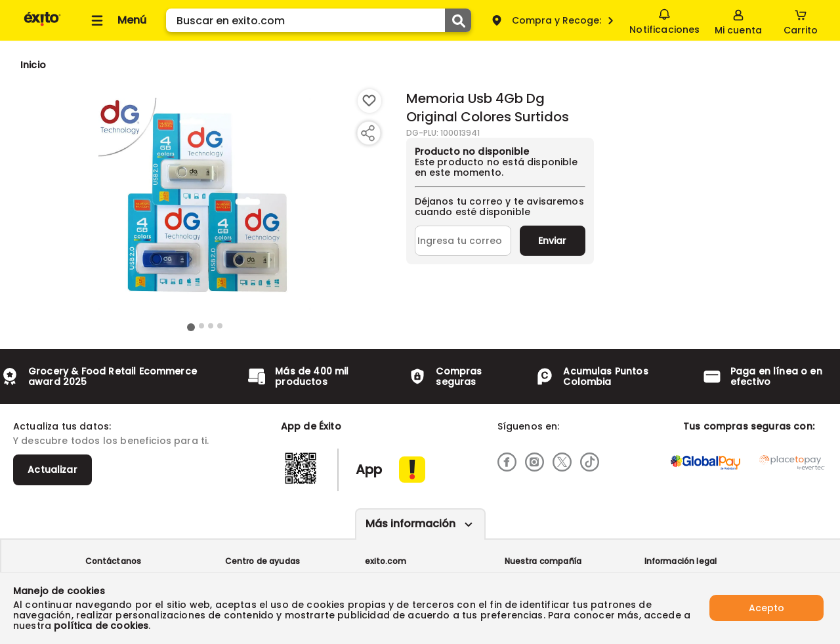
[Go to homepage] (33, 65)
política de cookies (101, 626)
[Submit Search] (458, 20)
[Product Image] (205, 204)
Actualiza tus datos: (62, 426)
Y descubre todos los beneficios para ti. (111, 441)
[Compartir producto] (367, 133)
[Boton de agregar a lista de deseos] (369, 101)
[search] (319, 20)
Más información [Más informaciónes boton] (410, 524)
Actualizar (52, 470)
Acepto (766, 608)
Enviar (552, 241)
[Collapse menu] (117, 20)
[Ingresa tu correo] (463, 241)
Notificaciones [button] (664, 20)
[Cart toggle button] (801, 20)
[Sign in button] (738, 20)
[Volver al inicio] (42, 25)
